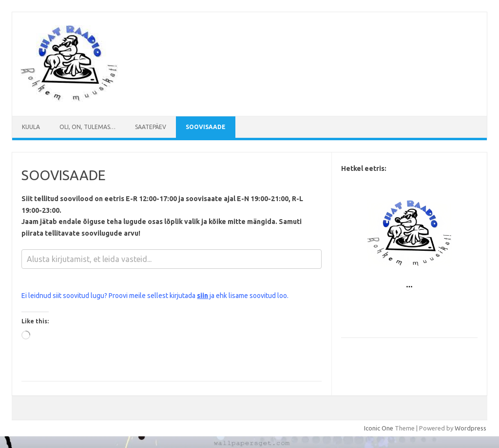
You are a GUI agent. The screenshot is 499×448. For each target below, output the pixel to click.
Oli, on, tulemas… (87, 127)
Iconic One (379, 428)
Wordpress (470, 428)
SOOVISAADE (206, 127)
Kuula (31, 127)
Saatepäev (151, 127)
